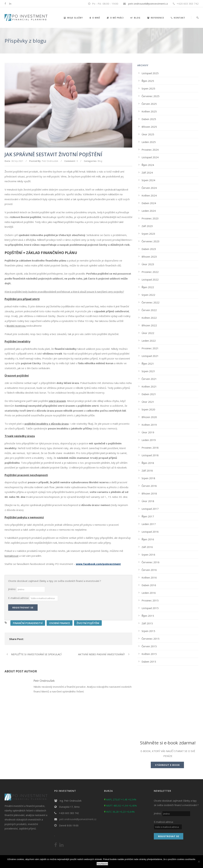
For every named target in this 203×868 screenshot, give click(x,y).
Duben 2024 (149, 203)
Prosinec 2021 (150, 348)
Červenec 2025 (151, 96)
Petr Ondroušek (50, 161)
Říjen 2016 (148, 539)
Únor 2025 (148, 134)
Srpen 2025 (148, 88)
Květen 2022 (149, 318)
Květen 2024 (149, 195)
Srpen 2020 (148, 409)
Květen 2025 (149, 111)
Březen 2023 (149, 257)
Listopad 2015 (150, 608)
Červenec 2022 (151, 302)
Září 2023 (147, 226)
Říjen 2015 (148, 616)
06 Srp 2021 (17, 161)
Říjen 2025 (148, 81)
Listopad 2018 (150, 455)
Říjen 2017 (148, 516)
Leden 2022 (149, 341)
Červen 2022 (149, 310)
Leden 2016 (149, 593)
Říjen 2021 (148, 364)
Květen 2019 (149, 425)
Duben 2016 (149, 585)
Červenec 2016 (151, 562)
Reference (156, 18)
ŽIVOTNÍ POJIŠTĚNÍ (88, 623)
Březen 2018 (149, 493)
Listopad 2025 (150, 73)
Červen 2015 (149, 646)
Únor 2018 (148, 501)
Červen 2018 (149, 486)
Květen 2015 (149, 654)
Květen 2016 (149, 577)
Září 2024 (147, 173)
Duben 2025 (149, 119)
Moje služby (73, 18)
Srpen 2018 (148, 478)
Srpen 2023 (148, 234)
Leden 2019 (149, 440)
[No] (199, 862)
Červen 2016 (149, 570)
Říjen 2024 (148, 165)
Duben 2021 (149, 394)
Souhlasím (102, 864)
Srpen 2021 (148, 371)
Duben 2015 (149, 662)
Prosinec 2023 (150, 218)
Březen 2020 (149, 417)
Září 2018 (147, 471)
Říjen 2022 (148, 287)
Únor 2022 (148, 333)
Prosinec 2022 (150, 272)
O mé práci (115, 18)
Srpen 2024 (148, 180)
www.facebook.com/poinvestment (98, 564)
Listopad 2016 (150, 532)
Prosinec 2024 (150, 150)
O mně (95, 18)
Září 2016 (147, 547)
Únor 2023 (148, 264)
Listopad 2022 (150, 279)
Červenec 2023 (151, 241)
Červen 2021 (149, 379)
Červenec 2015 (151, 639)
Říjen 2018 (148, 463)
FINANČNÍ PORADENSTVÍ (28, 623)
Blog (135, 18)
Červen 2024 (149, 188)
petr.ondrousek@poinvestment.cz (148, 4)
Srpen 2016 (148, 555)
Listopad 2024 (150, 157)
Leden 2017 (149, 524)
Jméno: (12, 589)
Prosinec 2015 (150, 600)
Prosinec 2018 (150, 448)
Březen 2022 (149, 325)
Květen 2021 (149, 386)
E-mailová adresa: (19, 598)
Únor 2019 (148, 432)
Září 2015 (147, 623)
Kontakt (178, 18)
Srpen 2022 (148, 295)
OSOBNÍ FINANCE (60, 623)
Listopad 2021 (150, 356)
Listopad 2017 (150, 509)
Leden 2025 (149, 142)
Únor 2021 (148, 402)
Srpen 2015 (148, 631)
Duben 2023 (149, 249)
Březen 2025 (149, 127)
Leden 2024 (149, 211)
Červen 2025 (149, 104)
